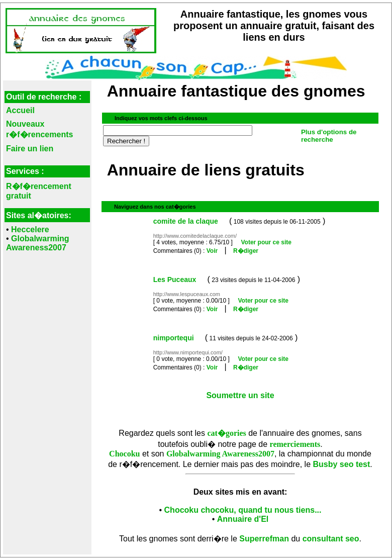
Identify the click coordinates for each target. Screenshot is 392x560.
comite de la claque (186, 221)
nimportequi (174, 338)
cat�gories (226, 433)
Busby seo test (342, 464)
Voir (212, 251)
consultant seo (331, 539)
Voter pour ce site (266, 242)
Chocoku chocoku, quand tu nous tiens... (243, 510)
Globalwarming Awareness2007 (38, 243)
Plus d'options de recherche (329, 136)
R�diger (246, 251)
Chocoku (124, 454)
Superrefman (264, 539)
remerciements (295, 444)
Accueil (20, 110)
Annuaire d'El (243, 519)
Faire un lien (30, 149)
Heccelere (30, 229)
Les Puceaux (175, 279)
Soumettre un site (240, 395)
